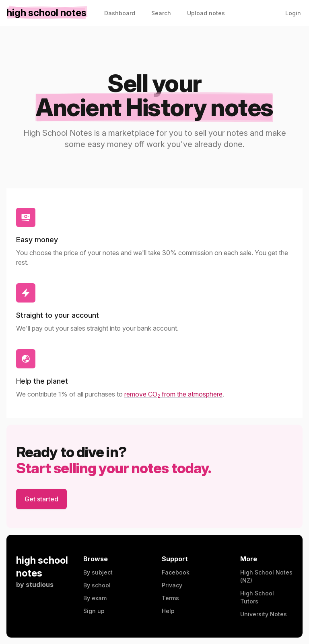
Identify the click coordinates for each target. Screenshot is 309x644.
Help (168, 611)
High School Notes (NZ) (266, 576)
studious (40, 585)
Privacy (172, 585)
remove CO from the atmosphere (173, 394)
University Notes (264, 614)
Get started (41, 499)
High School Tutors (257, 597)
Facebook (176, 572)
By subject (98, 572)
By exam (95, 598)
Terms (170, 598)
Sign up (94, 611)
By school (97, 585)
